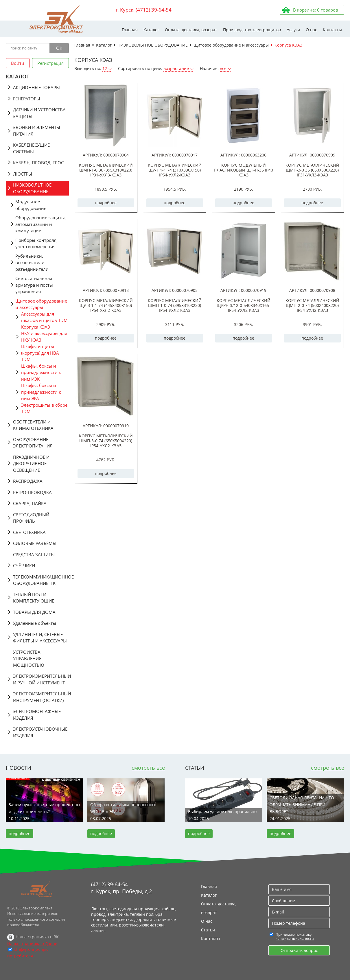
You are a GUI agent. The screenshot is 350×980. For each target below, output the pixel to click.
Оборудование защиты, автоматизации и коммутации (41, 224)
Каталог (151, 30)
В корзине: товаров (316, 10)
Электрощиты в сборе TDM (44, 408)
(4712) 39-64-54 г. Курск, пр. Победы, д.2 (121, 888)
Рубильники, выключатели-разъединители (32, 262)
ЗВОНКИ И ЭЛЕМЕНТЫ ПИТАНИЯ (37, 131)
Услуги (293, 30)
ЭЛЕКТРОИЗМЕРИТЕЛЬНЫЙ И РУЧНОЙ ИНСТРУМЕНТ (41, 679)
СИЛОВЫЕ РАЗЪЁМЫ (35, 543)
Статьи (208, 930)
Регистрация (50, 63)
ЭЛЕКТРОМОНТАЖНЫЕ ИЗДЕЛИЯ (37, 715)
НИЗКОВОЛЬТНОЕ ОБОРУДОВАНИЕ (32, 188)
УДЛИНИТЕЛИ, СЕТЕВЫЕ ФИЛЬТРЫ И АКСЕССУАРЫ (40, 638)
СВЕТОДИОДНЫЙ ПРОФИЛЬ (31, 518)
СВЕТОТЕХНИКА (29, 532)
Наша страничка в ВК (37, 937)
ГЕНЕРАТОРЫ (27, 99)
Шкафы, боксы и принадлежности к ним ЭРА (41, 392)
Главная (130, 30)
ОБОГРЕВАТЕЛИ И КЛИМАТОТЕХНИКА (33, 425)
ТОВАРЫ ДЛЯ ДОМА (34, 612)
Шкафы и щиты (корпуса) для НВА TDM (40, 353)
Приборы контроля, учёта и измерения (36, 243)
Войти (18, 63)
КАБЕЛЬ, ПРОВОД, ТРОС (38, 163)
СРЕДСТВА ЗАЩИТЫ (34, 555)
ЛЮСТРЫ (23, 174)
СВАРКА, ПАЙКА (30, 503)
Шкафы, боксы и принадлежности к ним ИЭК (41, 372)
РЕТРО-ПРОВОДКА (32, 492)
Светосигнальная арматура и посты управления (34, 285)
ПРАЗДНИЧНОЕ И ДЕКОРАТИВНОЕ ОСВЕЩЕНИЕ (31, 464)
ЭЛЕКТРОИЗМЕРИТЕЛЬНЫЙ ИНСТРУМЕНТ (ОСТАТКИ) (41, 697)
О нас (311, 30)
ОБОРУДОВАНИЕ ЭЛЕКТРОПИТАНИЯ (33, 443)
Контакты (332, 30)
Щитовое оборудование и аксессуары (41, 304)
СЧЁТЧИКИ (24, 565)
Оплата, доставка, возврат (191, 30)
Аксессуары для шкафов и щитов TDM (44, 317)
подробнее (106, 203)
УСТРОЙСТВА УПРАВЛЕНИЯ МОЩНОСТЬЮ (29, 658)
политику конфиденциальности (295, 936)
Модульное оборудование (31, 205)
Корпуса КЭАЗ (36, 327)
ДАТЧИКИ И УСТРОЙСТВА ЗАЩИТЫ (39, 113)
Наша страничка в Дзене (32, 944)
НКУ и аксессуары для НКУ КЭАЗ (44, 337)
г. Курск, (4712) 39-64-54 (144, 10)
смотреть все (148, 768)
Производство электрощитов (252, 30)
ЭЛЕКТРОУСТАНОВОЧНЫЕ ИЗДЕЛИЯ (40, 732)
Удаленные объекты (35, 623)
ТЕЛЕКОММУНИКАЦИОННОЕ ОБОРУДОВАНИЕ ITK (41, 580)
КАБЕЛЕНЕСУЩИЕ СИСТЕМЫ (31, 148)
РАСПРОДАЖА (28, 481)
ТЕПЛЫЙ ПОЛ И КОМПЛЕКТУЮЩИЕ (34, 598)
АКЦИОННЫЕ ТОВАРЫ (36, 87)
